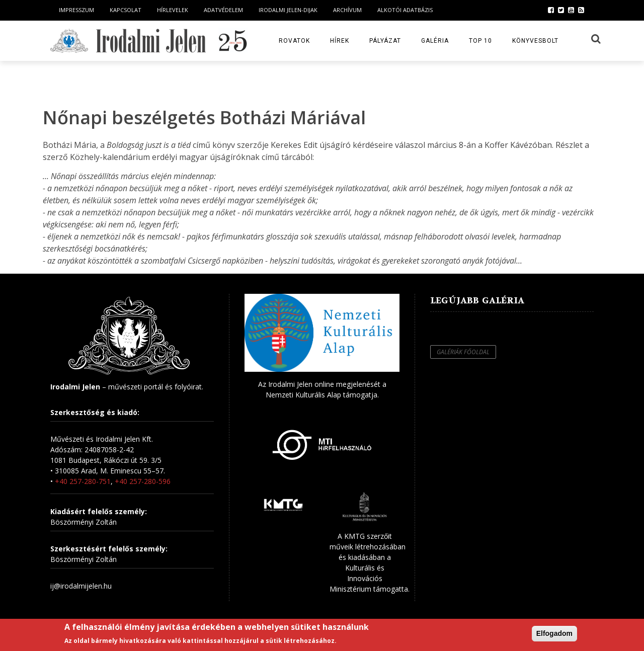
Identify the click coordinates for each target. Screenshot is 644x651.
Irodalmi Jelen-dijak (288, 10)
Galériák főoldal (463, 352)
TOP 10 (480, 41)
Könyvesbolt (535, 41)
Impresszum (76, 10)
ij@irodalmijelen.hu (81, 586)
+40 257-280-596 (143, 481)
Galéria (435, 41)
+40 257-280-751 (83, 481)
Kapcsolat (126, 10)
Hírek (340, 41)
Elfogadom (554, 633)
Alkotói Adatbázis (405, 10)
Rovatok (294, 41)
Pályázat (385, 41)
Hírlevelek (173, 10)
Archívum (347, 10)
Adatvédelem (223, 10)
